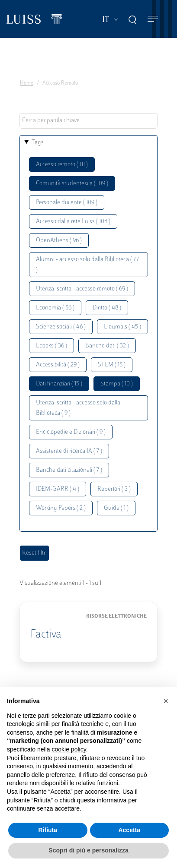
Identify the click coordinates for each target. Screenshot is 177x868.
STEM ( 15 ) (112, 365)
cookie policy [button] (69, 749)
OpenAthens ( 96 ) (59, 241)
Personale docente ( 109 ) (67, 203)
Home (27, 83)
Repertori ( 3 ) (114, 489)
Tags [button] (38, 143)
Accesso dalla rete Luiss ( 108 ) (73, 222)
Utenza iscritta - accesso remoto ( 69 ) (82, 289)
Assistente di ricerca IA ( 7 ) (69, 451)
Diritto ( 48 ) (107, 308)
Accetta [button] (129, 830)
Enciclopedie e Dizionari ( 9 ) (71, 432)
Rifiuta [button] (48, 830)
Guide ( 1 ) (116, 508)
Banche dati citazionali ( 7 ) (69, 470)
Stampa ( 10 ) (117, 384)
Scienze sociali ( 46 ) (61, 327)
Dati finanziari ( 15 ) (59, 384)
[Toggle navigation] (153, 19)
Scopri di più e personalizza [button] (88, 850)
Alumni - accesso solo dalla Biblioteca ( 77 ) (87, 265)
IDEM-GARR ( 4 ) (58, 489)
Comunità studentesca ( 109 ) (72, 184)
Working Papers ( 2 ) (61, 508)
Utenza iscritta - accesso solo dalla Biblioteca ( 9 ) (78, 408)
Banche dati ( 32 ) (107, 346)
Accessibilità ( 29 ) (58, 365)
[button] (166, 701)
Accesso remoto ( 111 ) (62, 165)
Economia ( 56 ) (55, 308)
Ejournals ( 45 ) (122, 327)
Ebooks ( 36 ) (51, 346)
